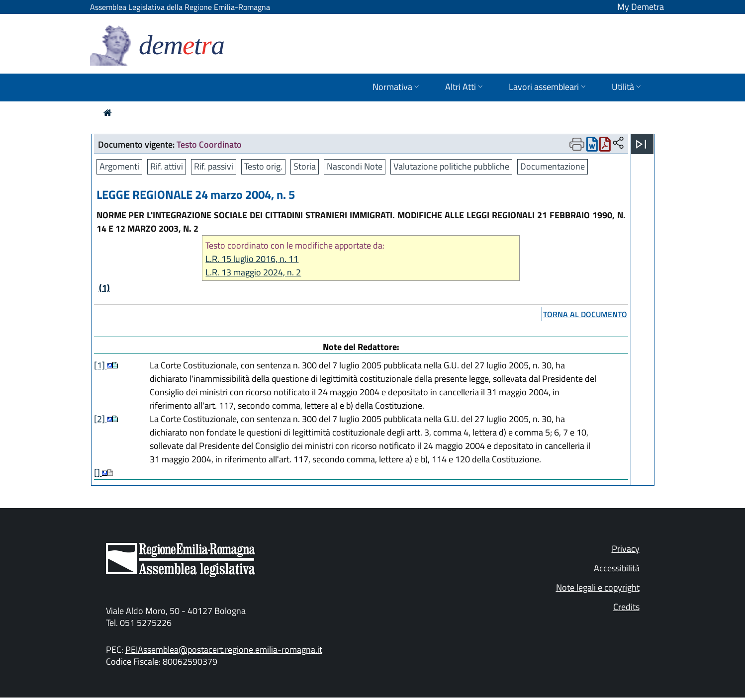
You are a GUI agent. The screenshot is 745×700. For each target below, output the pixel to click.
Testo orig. (263, 166)
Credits (626, 607)
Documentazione (553, 166)
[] (98, 473)
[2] (100, 419)
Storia (305, 166)
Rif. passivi (214, 166)
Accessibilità (617, 568)
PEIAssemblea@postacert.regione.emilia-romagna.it (224, 650)
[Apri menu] (641, 144)
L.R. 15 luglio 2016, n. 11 (252, 259)
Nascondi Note (355, 166)
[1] (100, 365)
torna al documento (585, 314)
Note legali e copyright (598, 587)
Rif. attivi (167, 166)
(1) (104, 288)
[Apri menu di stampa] (577, 144)
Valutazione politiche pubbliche (451, 166)
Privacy (626, 549)
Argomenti (119, 166)
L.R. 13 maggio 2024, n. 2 (253, 272)
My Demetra (641, 7)
